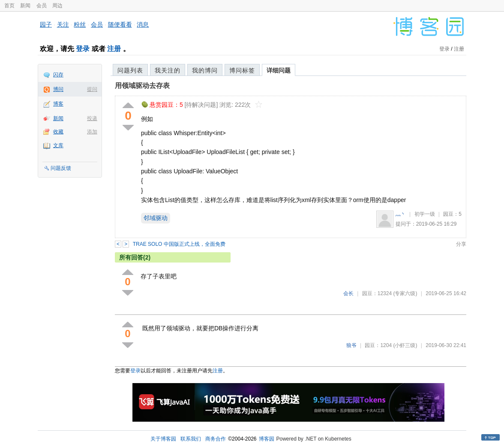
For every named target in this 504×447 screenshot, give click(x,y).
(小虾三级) (405, 345)
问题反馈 (61, 168)
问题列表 (130, 70)
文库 (58, 145)
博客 (58, 104)
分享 (461, 244)
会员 (42, 6)
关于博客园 (163, 439)
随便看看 (120, 24)
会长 (348, 293)
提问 (92, 89)
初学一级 (425, 214)
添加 (92, 132)
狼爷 (351, 345)
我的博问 (205, 70)
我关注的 (168, 70)
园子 (46, 24)
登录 (83, 49)
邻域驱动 (156, 218)
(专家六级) (405, 293)
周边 (57, 6)
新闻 (25, 6)
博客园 (267, 439)
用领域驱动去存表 (142, 86)
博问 (58, 89)
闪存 (58, 75)
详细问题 (279, 70)
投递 (92, 118)
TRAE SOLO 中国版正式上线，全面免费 (179, 244)
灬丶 (401, 214)
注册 (114, 49)
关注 (63, 24)
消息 (143, 24)
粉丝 (80, 24)
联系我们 (191, 439)
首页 (9, 6)
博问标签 (242, 70)
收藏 (58, 132)
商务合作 (216, 439)
